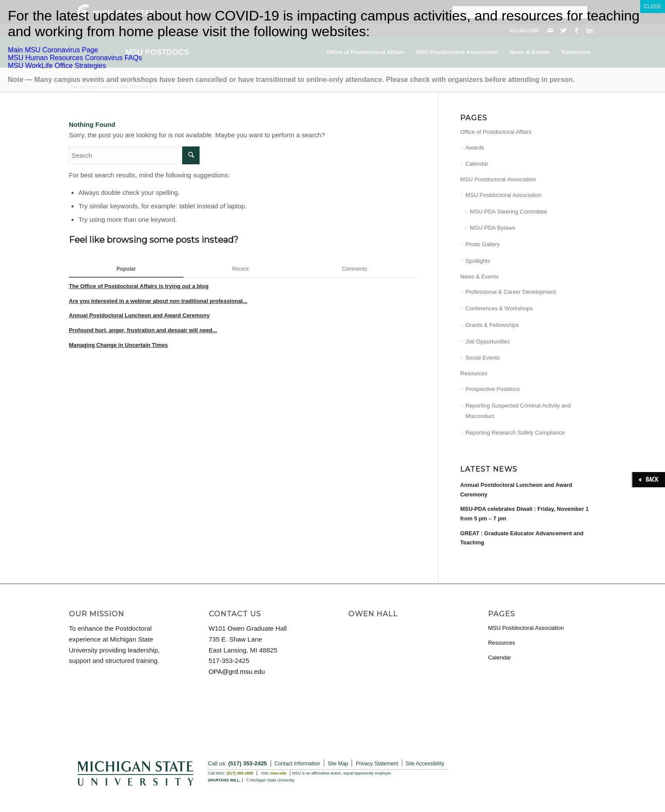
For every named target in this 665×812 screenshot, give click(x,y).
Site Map (338, 764)
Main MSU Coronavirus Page (53, 50)
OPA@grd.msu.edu (237, 671)
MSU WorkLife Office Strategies (57, 66)
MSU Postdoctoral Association (498, 179)
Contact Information (297, 764)
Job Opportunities (488, 341)
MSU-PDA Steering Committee (509, 212)
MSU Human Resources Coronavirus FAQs (75, 58)
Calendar (477, 164)
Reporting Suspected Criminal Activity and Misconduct (518, 411)
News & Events (479, 277)
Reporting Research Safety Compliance (515, 433)
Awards (475, 148)
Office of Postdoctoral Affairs (496, 132)
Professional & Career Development (511, 292)
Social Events (483, 358)
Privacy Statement (377, 764)
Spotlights (478, 261)
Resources (474, 373)
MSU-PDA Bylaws (492, 228)
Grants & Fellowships (492, 325)
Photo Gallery (483, 244)
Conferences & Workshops (499, 308)
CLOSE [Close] (653, 7)
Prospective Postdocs (493, 389)
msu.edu (278, 773)
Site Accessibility (425, 764)
